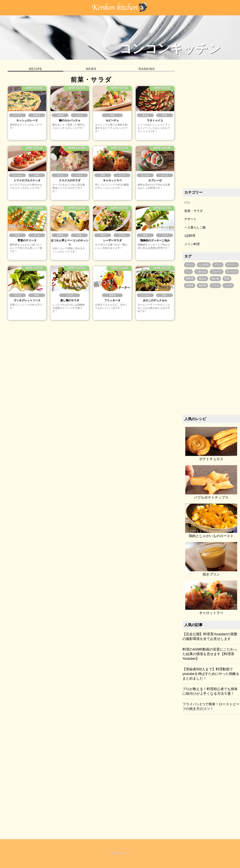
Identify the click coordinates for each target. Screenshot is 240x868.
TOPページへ (120, 853)
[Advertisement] (211, 125)
